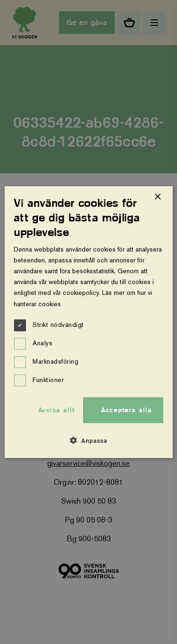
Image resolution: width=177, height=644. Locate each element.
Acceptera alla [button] (126, 410)
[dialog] (88, 322)
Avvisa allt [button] (56, 410)
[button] (88, 440)
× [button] (157, 197)
